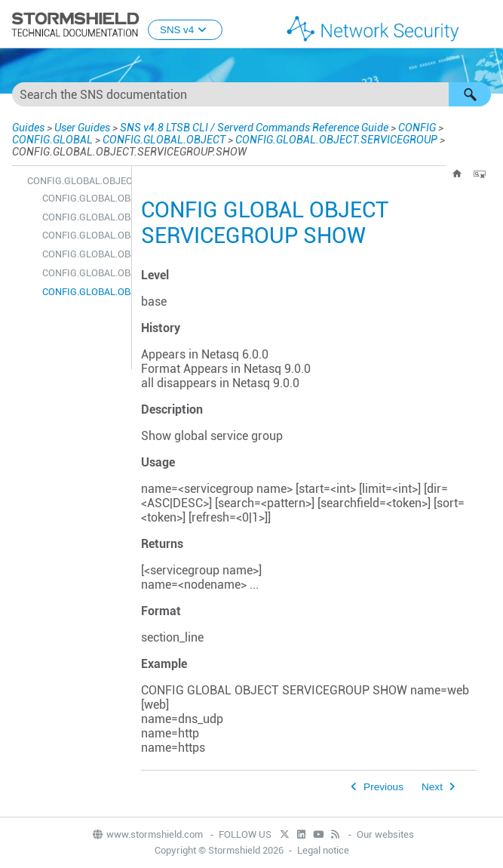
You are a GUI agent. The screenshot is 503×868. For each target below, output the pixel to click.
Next (432, 787)
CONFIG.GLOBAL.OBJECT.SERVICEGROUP (336, 140)
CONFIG (417, 128)
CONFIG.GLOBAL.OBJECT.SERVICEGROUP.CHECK (83, 217)
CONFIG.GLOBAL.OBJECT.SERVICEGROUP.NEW (83, 254)
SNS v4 (185, 30)
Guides (28, 128)
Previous (383, 787)
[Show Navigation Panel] (485, 25)
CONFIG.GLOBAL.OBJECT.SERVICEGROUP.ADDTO (83, 198)
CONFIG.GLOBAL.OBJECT (164, 140)
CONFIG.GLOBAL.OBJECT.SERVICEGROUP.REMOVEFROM (83, 273)
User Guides (82, 128)
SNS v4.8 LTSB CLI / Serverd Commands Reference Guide (254, 128)
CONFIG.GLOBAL (52, 140)
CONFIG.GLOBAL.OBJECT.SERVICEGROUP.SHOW (83, 292)
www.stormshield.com (147, 834)
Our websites (385, 834)
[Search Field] (251, 94)
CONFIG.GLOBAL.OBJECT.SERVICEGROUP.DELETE (83, 235)
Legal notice (323, 850)
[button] (470, 94)
